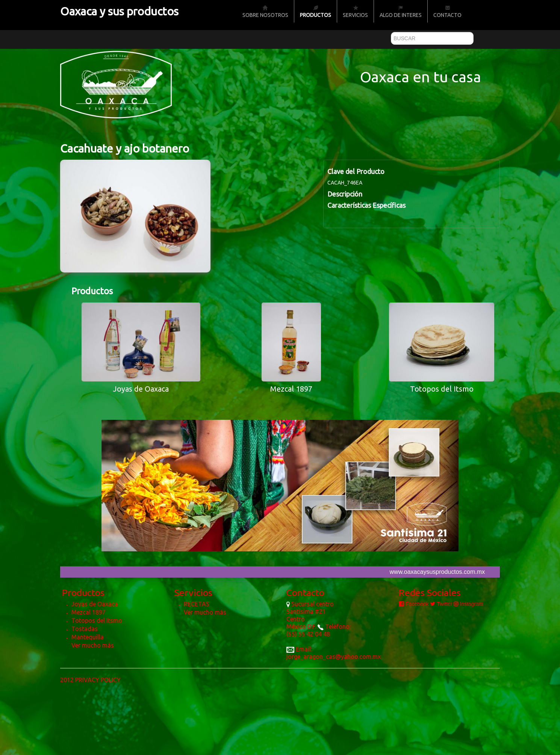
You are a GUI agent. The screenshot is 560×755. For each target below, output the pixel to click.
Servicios (355, 11)
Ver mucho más (93, 645)
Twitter (441, 604)
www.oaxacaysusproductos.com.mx (437, 572)
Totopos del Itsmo (97, 620)
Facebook (414, 604)
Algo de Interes (401, 11)
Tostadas (85, 629)
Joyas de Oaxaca (95, 604)
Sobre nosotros (265, 11)
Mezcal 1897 (89, 612)
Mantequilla (88, 637)
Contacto (447, 11)
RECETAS (197, 604)
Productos (316, 11)
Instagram (468, 604)
